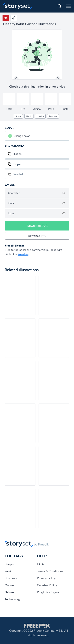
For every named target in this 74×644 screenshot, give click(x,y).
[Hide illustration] (64, 193)
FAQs (41, 564)
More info (23, 254)
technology (13, 599)
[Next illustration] (58, 79)
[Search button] (60, 6)
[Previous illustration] (16, 79)
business (11, 578)
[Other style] (9, 99)
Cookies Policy (47, 585)
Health (40, 116)
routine (53, 116)
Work (8, 571)
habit (29, 116)
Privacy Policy (46, 578)
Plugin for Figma (48, 592)
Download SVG (37, 226)
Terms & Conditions (50, 571)
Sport (18, 116)
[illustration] (20, 295)
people (9, 564)
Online (9, 585)
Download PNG (37, 236)
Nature (9, 592)
